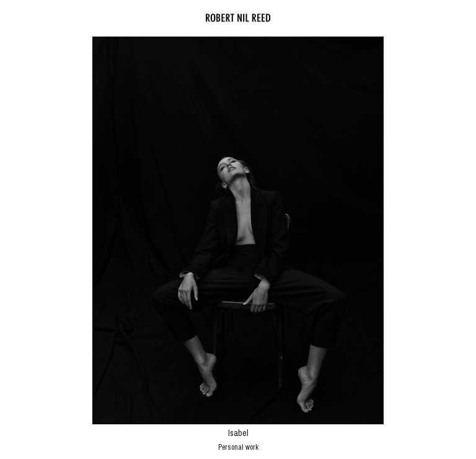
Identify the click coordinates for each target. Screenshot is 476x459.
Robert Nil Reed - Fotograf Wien (238, 18)
